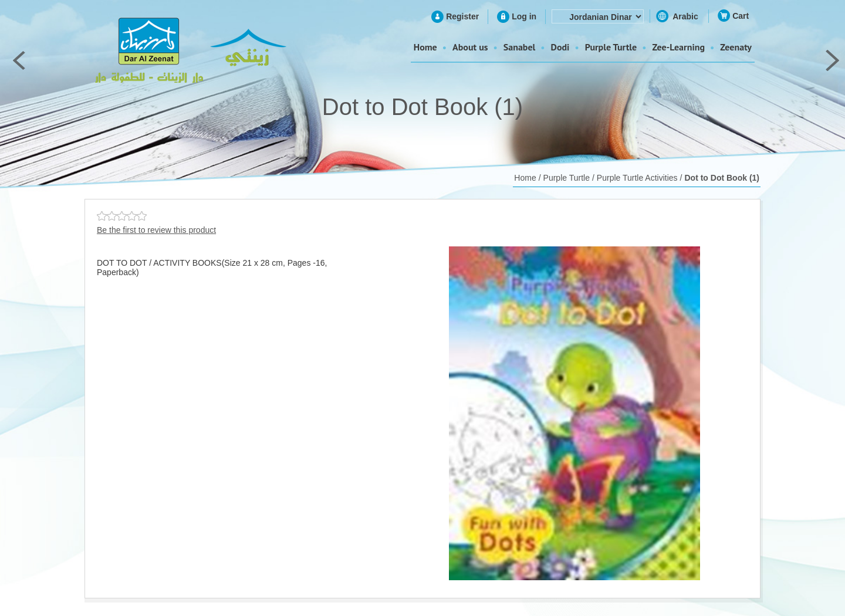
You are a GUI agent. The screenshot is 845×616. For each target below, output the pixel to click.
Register (462, 16)
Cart (741, 16)
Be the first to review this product (156, 230)
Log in (524, 16)
